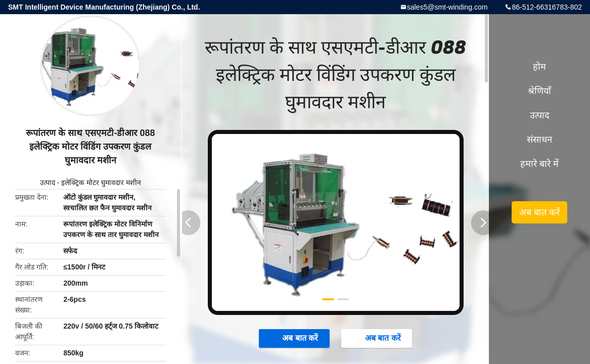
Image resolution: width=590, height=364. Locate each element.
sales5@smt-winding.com (447, 7)
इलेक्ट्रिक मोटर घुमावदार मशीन (101, 183)
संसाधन (539, 140)
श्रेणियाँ (539, 91)
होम (539, 67)
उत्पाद (48, 183)
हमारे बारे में (539, 164)
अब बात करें (295, 338)
